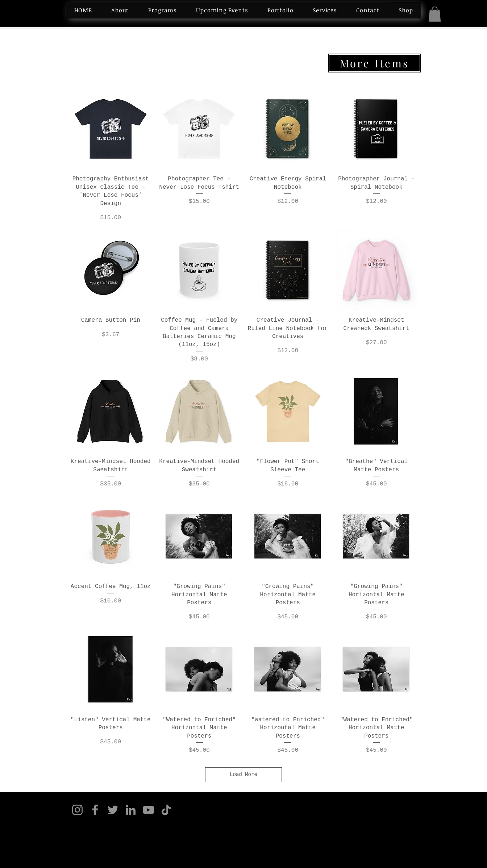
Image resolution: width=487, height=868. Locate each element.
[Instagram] (77, 810)
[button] (435, 14)
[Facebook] (95, 810)
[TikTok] (166, 810)
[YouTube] (148, 810)
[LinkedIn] (131, 810)
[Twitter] (113, 810)
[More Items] (374, 63)
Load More (243, 775)
